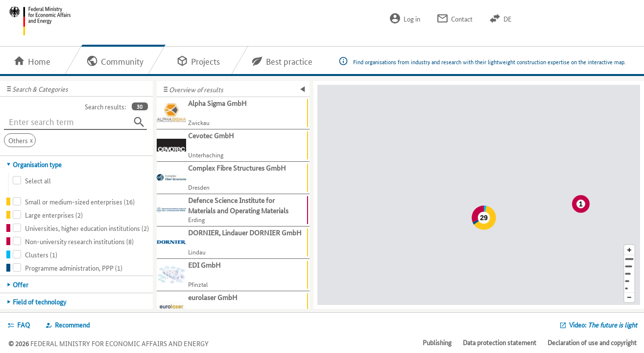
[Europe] (629, 289)
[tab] (77, 164)
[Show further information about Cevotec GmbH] (233, 146)
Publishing (437, 342)
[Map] (479, 195)
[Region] (629, 274)
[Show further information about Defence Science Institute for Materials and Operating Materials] (233, 210)
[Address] (629, 259)
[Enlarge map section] (629, 250)
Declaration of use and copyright (592, 342)
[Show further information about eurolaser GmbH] (233, 307)
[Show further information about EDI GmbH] (233, 275)
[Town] (629, 266)
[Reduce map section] (629, 298)
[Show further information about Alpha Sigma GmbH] (233, 113)
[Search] (139, 122)
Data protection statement (500, 342)
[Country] (629, 281)
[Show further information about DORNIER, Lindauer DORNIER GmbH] (233, 243)
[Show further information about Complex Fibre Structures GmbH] (233, 178)
